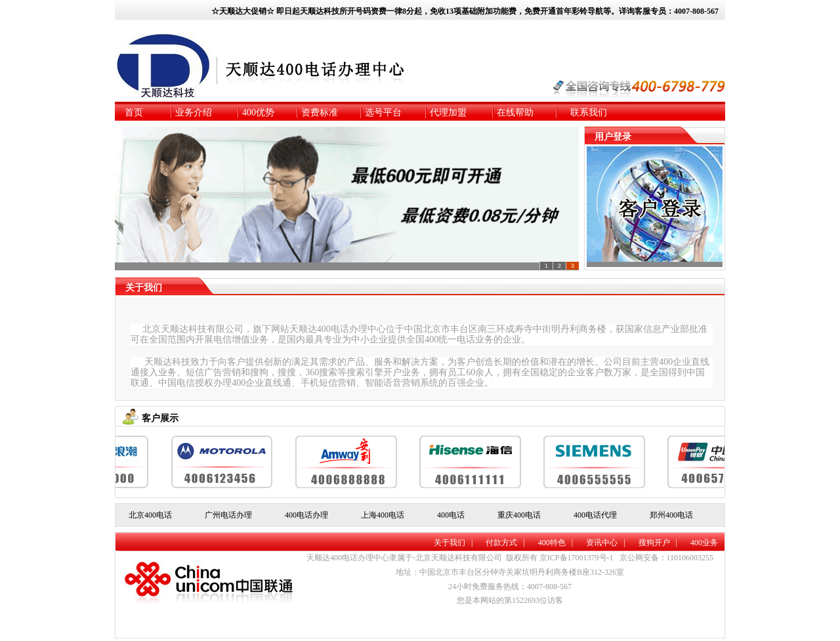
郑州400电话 (671, 515)
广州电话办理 (228, 515)
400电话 (451, 515)
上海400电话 (383, 515)
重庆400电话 (519, 515)
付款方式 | (505, 543)
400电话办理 (306, 515)
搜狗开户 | (658, 543)
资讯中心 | (605, 543)
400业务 (704, 543)
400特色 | (556, 543)
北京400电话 (150, 515)
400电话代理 (595, 515)
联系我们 (589, 113)
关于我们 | (453, 543)
